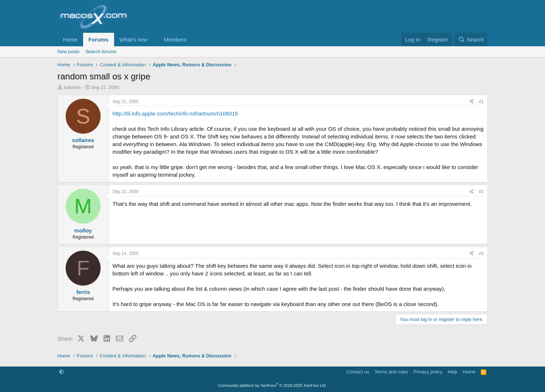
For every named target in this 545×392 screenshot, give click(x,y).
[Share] (471, 102)
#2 (481, 192)
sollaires (72, 87)
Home (70, 40)
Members (175, 40)
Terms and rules (391, 372)
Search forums (101, 52)
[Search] (471, 40)
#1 (481, 102)
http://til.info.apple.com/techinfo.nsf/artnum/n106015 (175, 113)
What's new (134, 40)
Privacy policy (428, 372)
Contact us (358, 372)
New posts (69, 52)
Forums (99, 40)
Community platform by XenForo (273, 385)
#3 (481, 254)
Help (453, 372)
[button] (153, 40)
